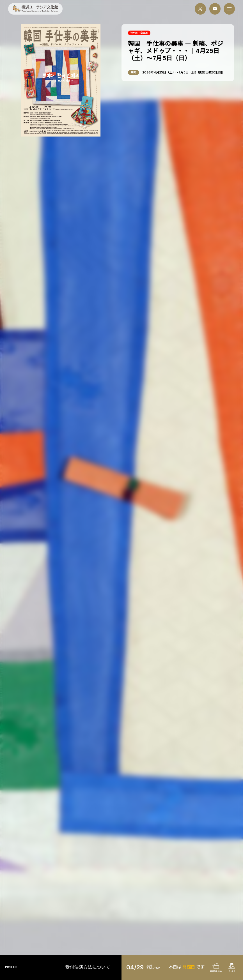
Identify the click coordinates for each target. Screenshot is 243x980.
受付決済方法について (112, 967)
